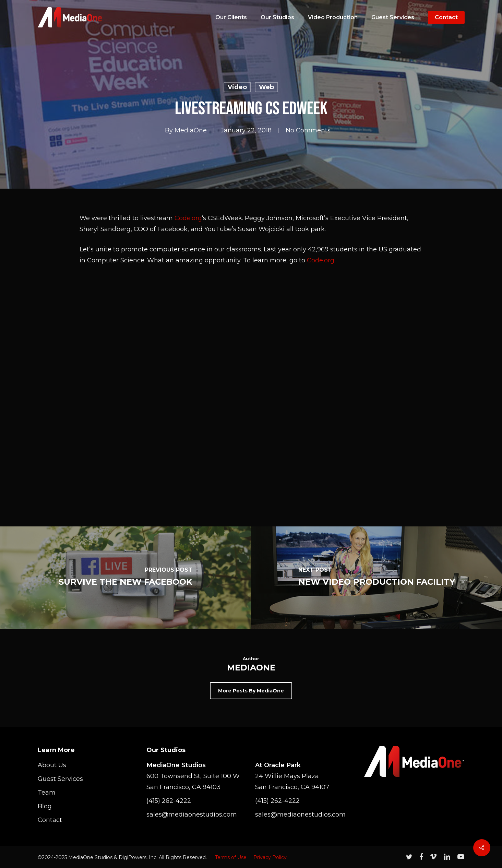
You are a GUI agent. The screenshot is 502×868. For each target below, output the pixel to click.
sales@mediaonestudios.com (192, 815)
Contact (50, 820)
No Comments (308, 130)
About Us (52, 765)
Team (47, 793)
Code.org (188, 218)
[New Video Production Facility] (376, 578)
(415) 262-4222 (169, 801)
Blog (45, 806)
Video (237, 87)
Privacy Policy (270, 857)
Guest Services (60, 779)
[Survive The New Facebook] (125, 578)
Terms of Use (231, 857)
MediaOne (191, 130)
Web (266, 87)
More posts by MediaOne (251, 691)
